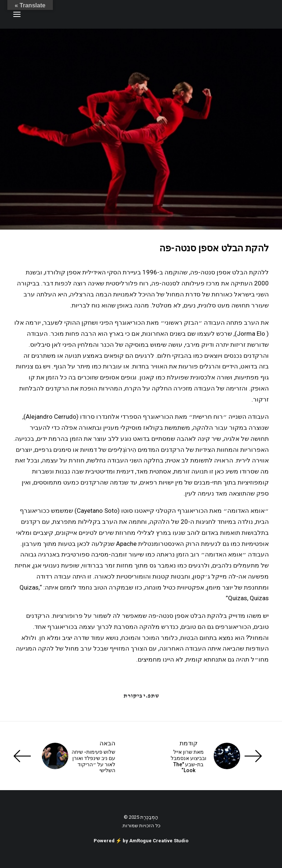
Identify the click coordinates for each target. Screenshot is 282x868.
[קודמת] (218, 756)
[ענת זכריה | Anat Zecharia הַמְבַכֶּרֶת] (232, 14)
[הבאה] (64, 756)
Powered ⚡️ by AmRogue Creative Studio (141, 841)
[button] (17, 14)
